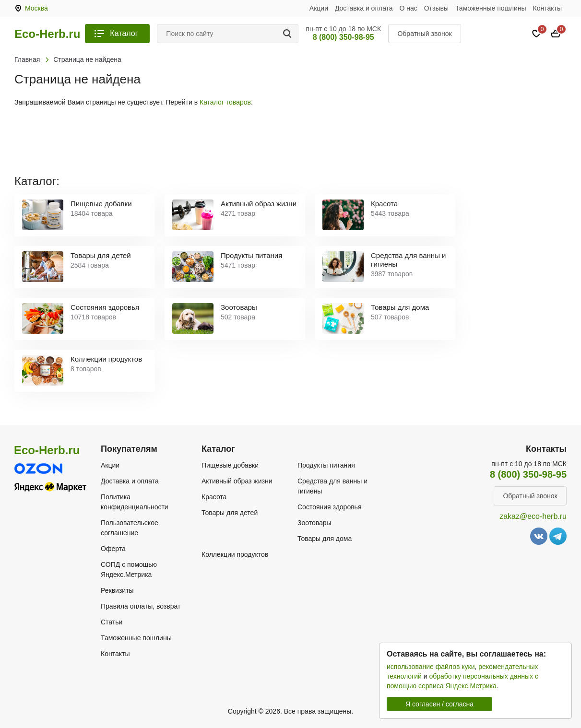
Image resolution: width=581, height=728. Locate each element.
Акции (319, 8)
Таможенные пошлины (491, 8)
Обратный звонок (424, 34)
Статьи (112, 622)
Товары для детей (230, 513)
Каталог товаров (225, 102)
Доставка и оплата (364, 8)
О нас (409, 8)
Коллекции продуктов (235, 554)
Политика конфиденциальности (135, 502)
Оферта (113, 549)
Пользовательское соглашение (130, 528)
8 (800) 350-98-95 (344, 37)
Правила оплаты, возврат (141, 606)
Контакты (547, 8)
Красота (214, 497)
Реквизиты (117, 590)
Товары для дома (325, 539)
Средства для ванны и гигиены (332, 486)
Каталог (124, 33)
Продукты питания (326, 465)
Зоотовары (314, 523)
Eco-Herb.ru (47, 34)
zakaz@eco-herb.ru (533, 516)
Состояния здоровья (330, 507)
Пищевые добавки (230, 465)
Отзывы (436, 8)
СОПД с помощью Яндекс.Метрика (129, 569)
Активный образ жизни (237, 481)
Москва (36, 8)
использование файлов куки (431, 667)
